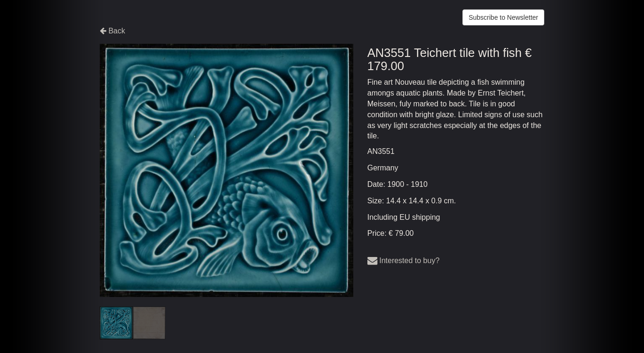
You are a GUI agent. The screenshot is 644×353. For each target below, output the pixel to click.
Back (112, 31)
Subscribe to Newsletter (503, 17)
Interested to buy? (404, 261)
